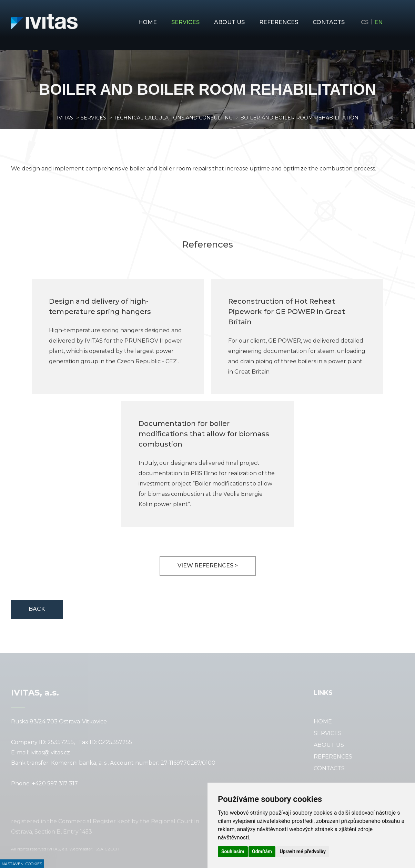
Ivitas (65, 118)
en (378, 22)
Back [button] (37, 609)
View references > (208, 566)
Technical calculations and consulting (173, 118)
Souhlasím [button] (233, 851)
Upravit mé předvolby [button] (302, 851)
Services (93, 118)
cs (365, 22)
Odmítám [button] (262, 851)
